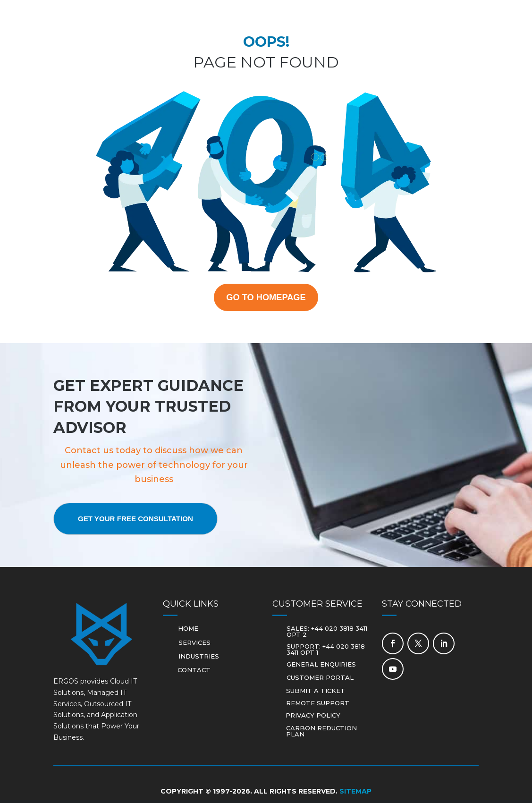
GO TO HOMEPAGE (266, 298)
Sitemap (355, 794)
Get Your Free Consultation (143, 521)
